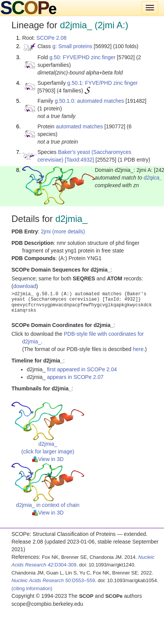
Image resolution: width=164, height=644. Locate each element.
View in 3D (48, 459)
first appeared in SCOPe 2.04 (82, 369)
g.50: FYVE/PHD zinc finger (82, 57)
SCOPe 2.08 (51, 38)
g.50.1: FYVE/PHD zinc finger (102, 83)
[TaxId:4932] (80, 160)
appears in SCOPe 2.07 (75, 377)
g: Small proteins (72, 46)
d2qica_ (153, 178)
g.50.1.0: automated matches (89, 101)
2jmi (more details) (63, 231)
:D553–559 (53, 580)
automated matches (79, 126)
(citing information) (32, 588)
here (138, 349)
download (25, 286)
